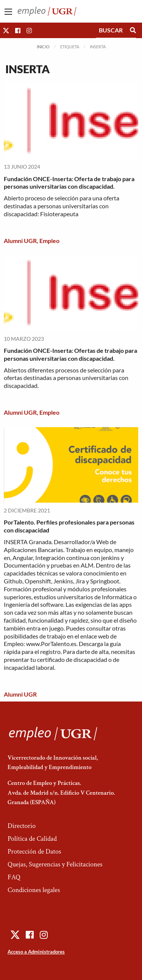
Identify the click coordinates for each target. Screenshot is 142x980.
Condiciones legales (34, 890)
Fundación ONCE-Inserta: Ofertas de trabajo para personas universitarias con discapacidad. (70, 354)
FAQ (14, 877)
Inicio (43, 47)
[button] (6, 30)
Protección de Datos (34, 852)
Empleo (49, 241)
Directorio (22, 826)
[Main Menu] (8, 12)
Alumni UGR (20, 241)
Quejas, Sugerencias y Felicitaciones (55, 864)
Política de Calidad (32, 839)
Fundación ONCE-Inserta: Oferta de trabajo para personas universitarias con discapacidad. (69, 183)
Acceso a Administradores (36, 952)
